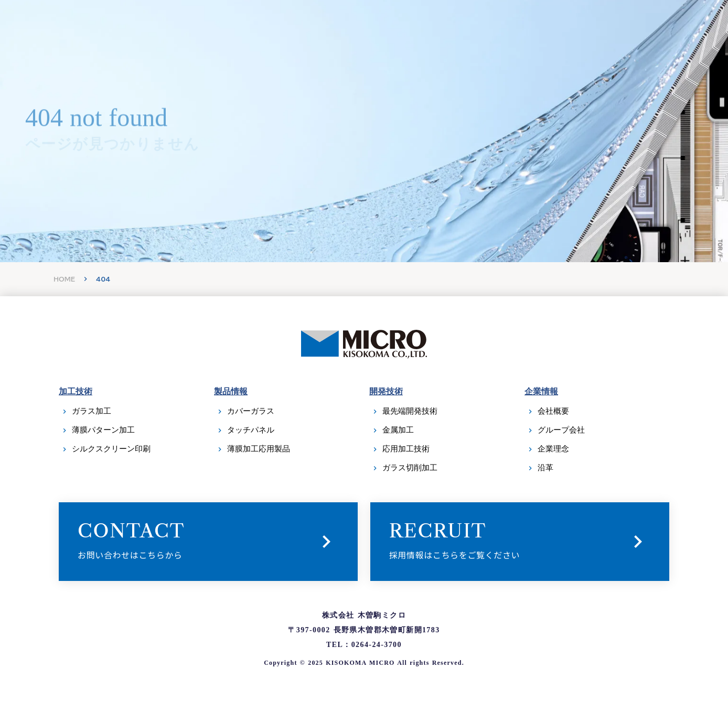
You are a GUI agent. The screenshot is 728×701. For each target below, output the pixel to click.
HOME (64, 279)
